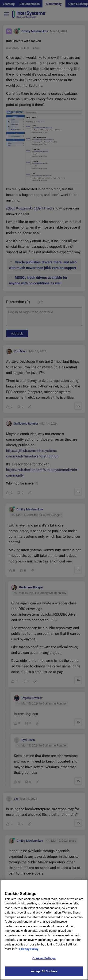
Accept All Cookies (44, 975)
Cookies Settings (44, 962)
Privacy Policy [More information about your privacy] (29, 953)
